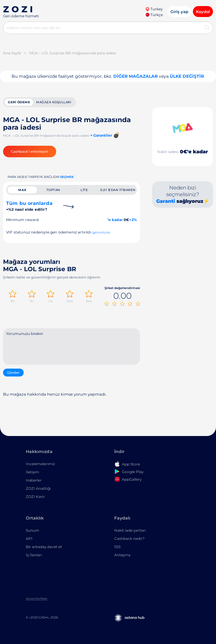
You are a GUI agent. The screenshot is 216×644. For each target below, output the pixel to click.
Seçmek (67, 177)
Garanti (166, 201)
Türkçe (154, 15)
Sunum (33, 530)
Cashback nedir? (129, 538)
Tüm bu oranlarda (29, 206)
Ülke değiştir (187, 76)
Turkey (154, 9)
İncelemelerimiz (40, 464)
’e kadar (115, 220)
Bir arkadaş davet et (44, 547)
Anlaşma (122, 555)
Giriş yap (179, 12)
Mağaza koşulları (54, 102)
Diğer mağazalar (135, 76)
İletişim (33, 472)
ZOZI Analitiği (38, 488)
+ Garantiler (101, 135)
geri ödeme (19, 102)
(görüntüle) (101, 232)
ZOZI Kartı (35, 497)
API (29, 538)
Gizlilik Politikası (36, 599)
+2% (133, 220)
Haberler (34, 480)
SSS (117, 547)
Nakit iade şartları (130, 530)
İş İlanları (34, 555)
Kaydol (203, 12)
